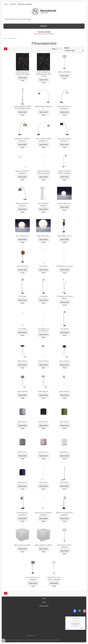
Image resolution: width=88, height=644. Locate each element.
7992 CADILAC (22, 392)
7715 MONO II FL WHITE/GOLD (43, 330)
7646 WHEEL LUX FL (64, 236)
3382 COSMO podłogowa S (43, 107)
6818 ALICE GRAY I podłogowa (22, 205)
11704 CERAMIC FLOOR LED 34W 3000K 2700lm (22, 107)
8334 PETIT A (64, 422)
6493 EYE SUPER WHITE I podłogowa (43, 172)
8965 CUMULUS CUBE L (22, 545)
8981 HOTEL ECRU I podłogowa (64, 546)
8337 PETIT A (22, 452)
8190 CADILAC (43, 392)
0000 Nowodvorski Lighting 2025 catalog (22, 73)
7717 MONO (64, 329)
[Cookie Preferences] (3, 641)
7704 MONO (43, 266)
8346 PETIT (64, 482)
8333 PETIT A (43, 422)
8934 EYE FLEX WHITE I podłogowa (43, 514)
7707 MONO (22, 296)
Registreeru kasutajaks (25, 4)
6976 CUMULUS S (64, 203)
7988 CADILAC (22, 361)
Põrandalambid (12, 38)
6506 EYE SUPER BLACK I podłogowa (64, 172)
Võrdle (22, 81)
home (5, 38)
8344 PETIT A (22, 482)
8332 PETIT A (22, 422)
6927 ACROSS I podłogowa (43, 205)
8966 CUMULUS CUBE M (43, 545)
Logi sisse (13, 4)
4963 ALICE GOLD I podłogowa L (64, 140)
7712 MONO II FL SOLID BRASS (64, 297)
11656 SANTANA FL (64, 72)
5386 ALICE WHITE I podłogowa (22, 172)
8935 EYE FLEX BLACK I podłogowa (64, 514)
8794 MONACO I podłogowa (22, 514)
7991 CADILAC (64, 361)
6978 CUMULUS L (43, 236)
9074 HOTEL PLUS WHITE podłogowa (54, 579)
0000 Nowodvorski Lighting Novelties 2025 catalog (43, 74)
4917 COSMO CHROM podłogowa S (43, 140)
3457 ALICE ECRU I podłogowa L (64, 107)
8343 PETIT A (64, 452)
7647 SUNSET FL (22, 266)
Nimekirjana (57, 49)
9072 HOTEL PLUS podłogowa (33, 579)
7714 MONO (22, 329)
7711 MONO (43, 296)
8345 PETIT (43, 482)
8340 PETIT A (43, 452)
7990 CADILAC (43, 361)
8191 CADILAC (64, 392)
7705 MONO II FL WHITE (65, 266)
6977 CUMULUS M (22, 236)
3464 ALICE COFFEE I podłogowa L (22, 140)
